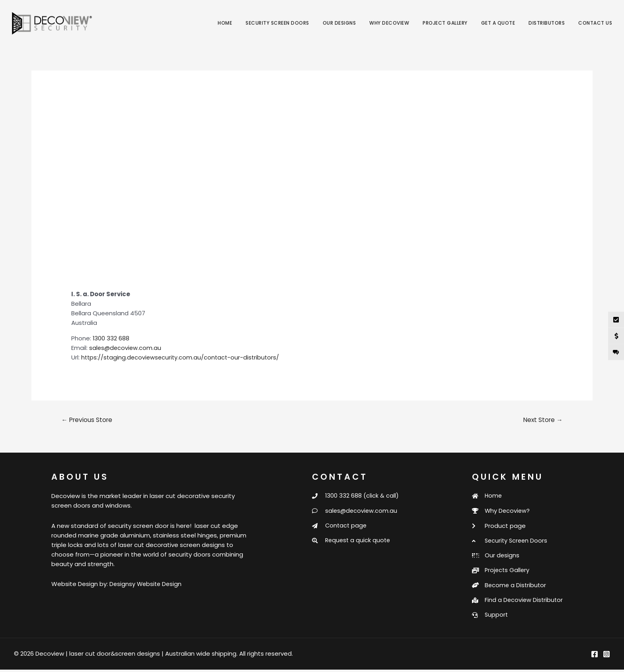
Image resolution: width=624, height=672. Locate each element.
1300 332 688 (111, 338)
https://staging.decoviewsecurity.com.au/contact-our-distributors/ (182, 357)
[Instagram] (606, 656)
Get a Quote (498, 23)
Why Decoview (389, 23)
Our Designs (339, 23)
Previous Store (88, 419)
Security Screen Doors (277, 23)
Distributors (547, 23)
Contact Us (595, 23)
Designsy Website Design (147, 584)
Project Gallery (445, 23)
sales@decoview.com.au (126, 348)
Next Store (542, 419)
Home (225, 23)
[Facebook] (595, 656)
